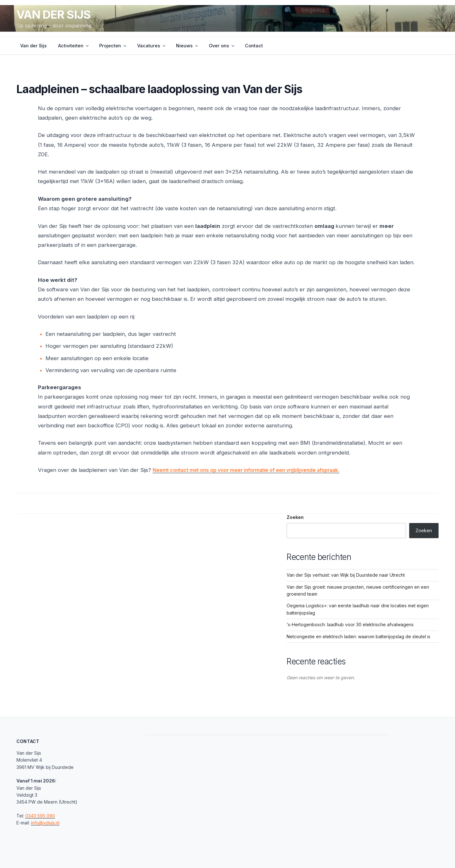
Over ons (222, 46)
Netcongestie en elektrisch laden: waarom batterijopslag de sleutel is (358, 636)
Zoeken (295, 517)
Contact (254, 46)
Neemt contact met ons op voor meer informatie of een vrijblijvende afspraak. (250, 470)
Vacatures (152, 46)
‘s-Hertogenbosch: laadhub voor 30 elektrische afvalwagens (350, 624)
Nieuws (187, 46)
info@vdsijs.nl (45, 823)
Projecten (113, 46)
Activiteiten (74, 46)
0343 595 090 (40, 816)
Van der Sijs (54, 15)
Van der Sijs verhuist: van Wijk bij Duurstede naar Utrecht (346, 575)
